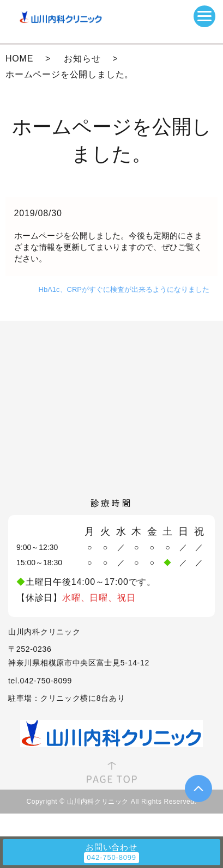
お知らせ (82, 59)
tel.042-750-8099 (40, 681)
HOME (19, 59)
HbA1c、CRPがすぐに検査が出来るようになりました (124, 289)
